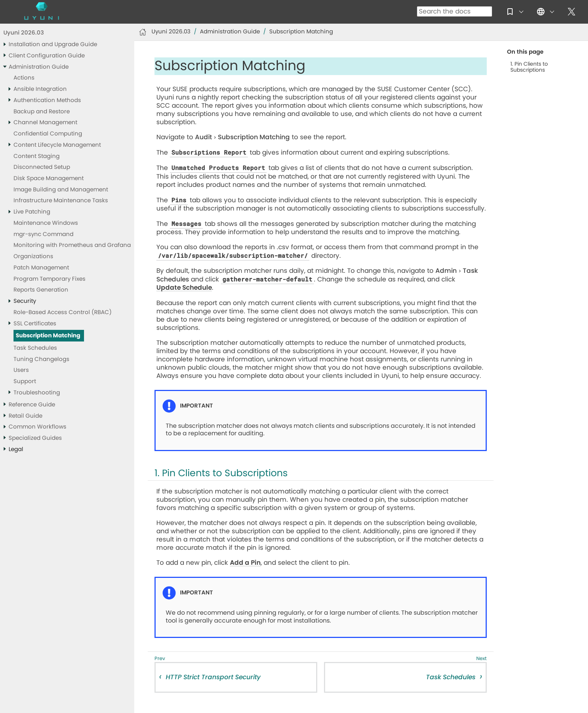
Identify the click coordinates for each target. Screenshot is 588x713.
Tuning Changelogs (41, 359)
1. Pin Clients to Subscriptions (529, 67)
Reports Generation (41, 290)
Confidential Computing (48, 134)
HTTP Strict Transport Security (213, 677)
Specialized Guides (35, 438)
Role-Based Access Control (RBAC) (63, 312)
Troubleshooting (37, 393)
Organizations (33, 256)
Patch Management (41, 268)
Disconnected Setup (42, 167)
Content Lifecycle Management (57, 145)
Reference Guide (32, 405)
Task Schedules (35, 348)
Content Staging (37, 156)
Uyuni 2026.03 (24, 33)
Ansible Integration (40, 89)
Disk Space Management (49, 178)
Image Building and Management (61, 190)
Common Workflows (37, 427)
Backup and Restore (42, 112)
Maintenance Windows (46, 223)
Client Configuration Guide (47, 56)
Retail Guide (25, 416)
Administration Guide (39, 67)
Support (25, 381)
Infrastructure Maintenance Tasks (61, 201)
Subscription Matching (48, 336)
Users (21, 370)
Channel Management (45, 123)
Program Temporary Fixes (49, 279)
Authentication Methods (47, 100)
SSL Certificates (35, 324)
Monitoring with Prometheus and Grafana (72, 245)
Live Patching (32, 212)
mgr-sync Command (43, 234)
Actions (24, 78)
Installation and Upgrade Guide (53, 44)
